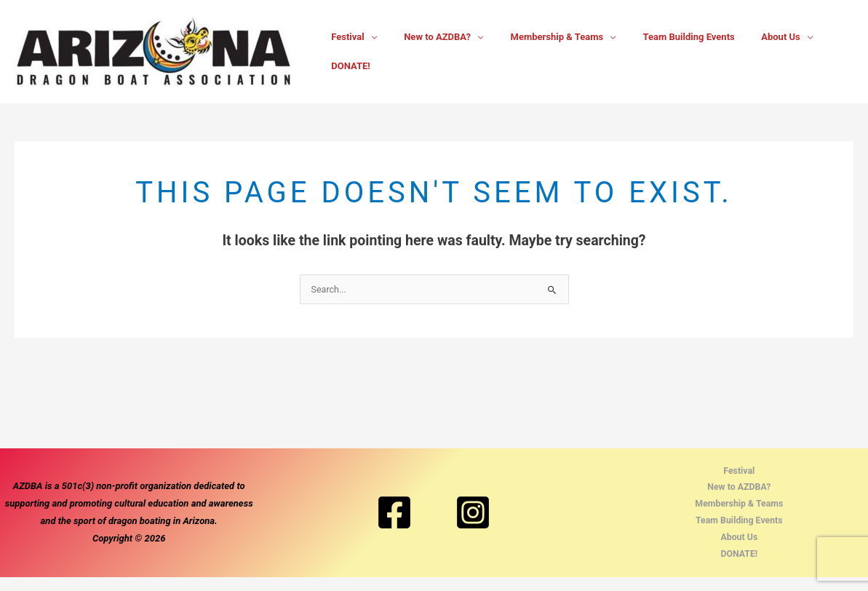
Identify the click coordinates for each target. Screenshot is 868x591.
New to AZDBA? (433, 51)
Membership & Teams (545, 51)
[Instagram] (473, 520)
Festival (351, 51)
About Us (754, 51)
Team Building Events (669, 51)
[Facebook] (394, 520)
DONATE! (824, 51)
